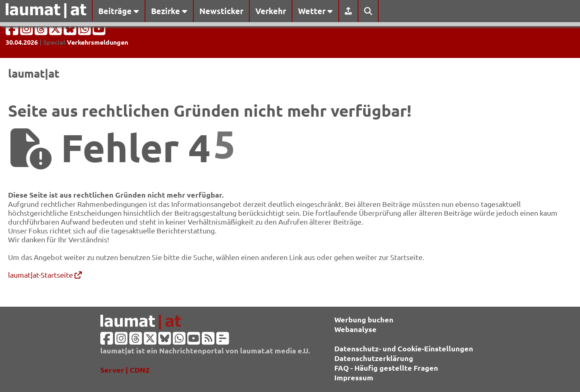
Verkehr (271, 11)
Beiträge (119, 11)
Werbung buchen (364, 319)
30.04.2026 (22, 42)
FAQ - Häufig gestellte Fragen (386, 368)
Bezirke (169, 11)
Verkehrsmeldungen (97, 42)
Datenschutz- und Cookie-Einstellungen (404, 348)
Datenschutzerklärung (374, 358)
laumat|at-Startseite (45, 275)
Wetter (315, 11)
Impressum (354, 377)
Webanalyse (355, 329)
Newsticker (221, 11)
